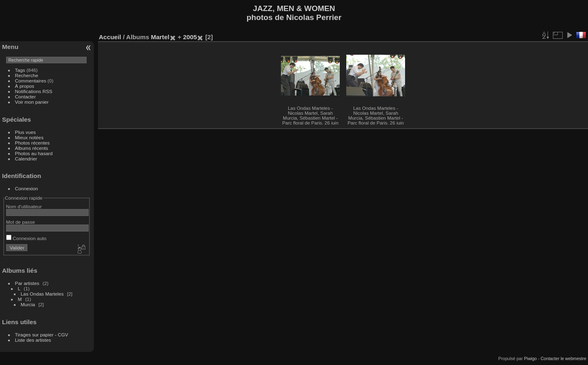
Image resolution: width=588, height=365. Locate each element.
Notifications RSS (34, 91)
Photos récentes (32, 143)
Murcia (28, 304)
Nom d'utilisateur (24, 206)
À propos (25, 86)
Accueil (110, 37)
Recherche (27, 75)
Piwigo (530, 358)
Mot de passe (21, 222)
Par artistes (27, 283)
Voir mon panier (32, 102)
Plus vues (26, 132)
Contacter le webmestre (563, 358)
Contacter (26, 97)
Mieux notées (29, 137)
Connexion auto (26, 238)
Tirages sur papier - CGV (42, 335)
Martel (160, 37)
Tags (20, 70)
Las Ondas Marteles (42, 294)
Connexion (27, 188)
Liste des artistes (33, 340)
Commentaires (31, 81)
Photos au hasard (34, 153)
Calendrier (26, 159)
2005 (190, 37)
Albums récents (32, 148)
